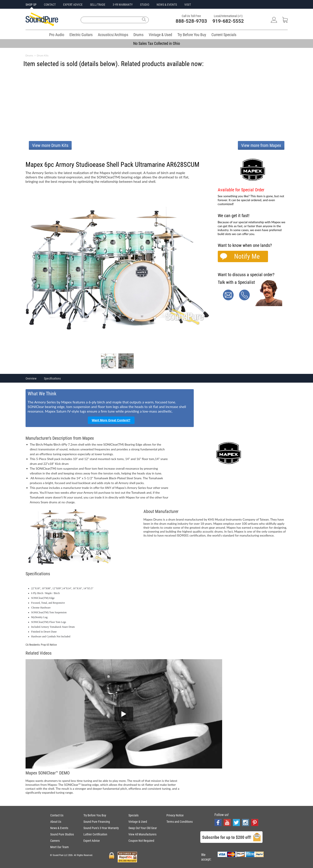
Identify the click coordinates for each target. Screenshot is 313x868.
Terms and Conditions (180, 822)
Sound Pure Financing (97, 822)
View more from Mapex (261, 145)
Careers (55, 841)
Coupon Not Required (141, 841)
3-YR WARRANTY (123, 5)
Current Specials (224, 35)
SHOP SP (31, 5)
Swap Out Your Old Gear (143, 828)
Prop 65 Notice (49, 645)
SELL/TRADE (98, 5)
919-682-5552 (228, 21)
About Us (56, 822)
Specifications (52, 378)
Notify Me (247, 256)
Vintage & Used (160, 35)
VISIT (188, 5)
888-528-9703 (191, 21)
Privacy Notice (175, 815)
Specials (133, 815)
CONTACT (50, 5)
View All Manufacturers (142, 834)
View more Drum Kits (50, 145)
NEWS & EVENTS (167, 5)
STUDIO (145, 5)
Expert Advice (92, 841)
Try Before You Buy (192, 35)
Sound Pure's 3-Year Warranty (101, 828)
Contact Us (57, 815)
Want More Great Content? (111, 420)
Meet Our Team (60, 847)
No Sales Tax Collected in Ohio (157, 43)
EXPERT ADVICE (73, 5)
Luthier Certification (95, 834)
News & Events (59, 828)
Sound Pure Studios (62, 834)
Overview (31, 378)
